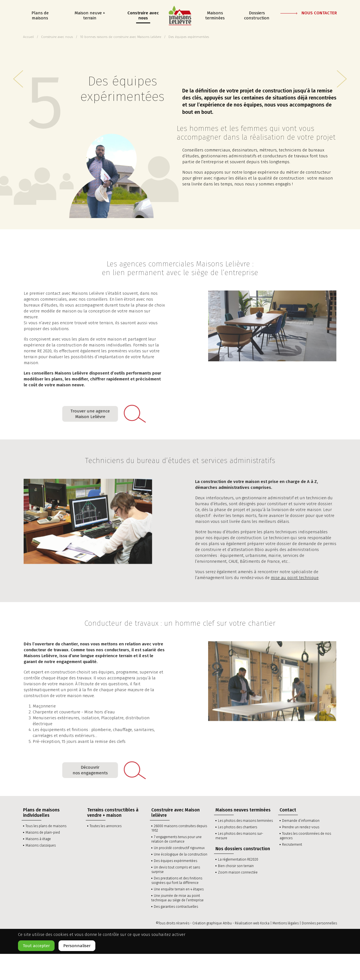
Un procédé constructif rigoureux (179, 848)
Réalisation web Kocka (252, 923)
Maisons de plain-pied (43, 832)
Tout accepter (36, 946)
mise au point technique (291, 578)
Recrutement (292, 845)
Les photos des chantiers (238, 827)
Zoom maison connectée (238, 872)
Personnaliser (77, 946)
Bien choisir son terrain (236, 866)
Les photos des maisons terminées (245, 821)
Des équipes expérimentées (175, 861)
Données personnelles (319, 923)
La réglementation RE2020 (238, 859)
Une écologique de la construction (181, 854)
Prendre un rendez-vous (301, 827)
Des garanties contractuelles (176, 907)
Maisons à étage (38, 839)
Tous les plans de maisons (46, 826)
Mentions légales (286, 923)
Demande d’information (301, 821)
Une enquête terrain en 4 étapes (179, 889)
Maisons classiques (41, 845)
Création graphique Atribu (212, 923)
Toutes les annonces (106, 826)
